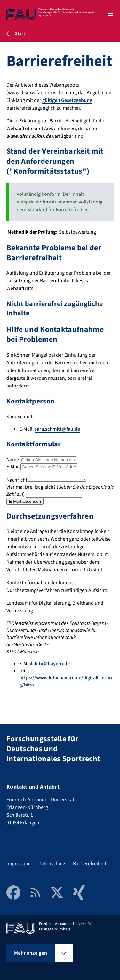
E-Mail (13, 467)
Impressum (19, 864)
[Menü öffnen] (110, 15)
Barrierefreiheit (90, 864)
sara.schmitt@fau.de (57, 429)
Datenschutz (52, 864)
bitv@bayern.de (52, 666)
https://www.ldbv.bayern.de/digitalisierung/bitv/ (66, 683)
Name (13, 460)
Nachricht (17, 482)
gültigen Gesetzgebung (67, 100)
